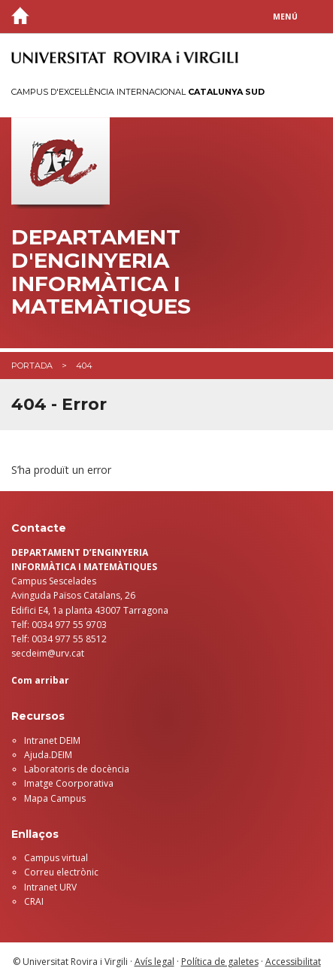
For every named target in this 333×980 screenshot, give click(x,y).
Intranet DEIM (52, 740)
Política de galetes (220, 962)
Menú (285, 17)
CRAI (34, 901)
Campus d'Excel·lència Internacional (138, 92)
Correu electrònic (61, 872)
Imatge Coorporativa (69, 783)
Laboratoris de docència (77, 769)
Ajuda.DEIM (48, 755)
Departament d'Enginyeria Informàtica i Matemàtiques (101, 272)
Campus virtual (56, 858)
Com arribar (40, 680)
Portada (32, 366)
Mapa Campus (55, 798)
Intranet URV (50, 887)
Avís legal (154, 962)
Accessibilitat (293, 962)
